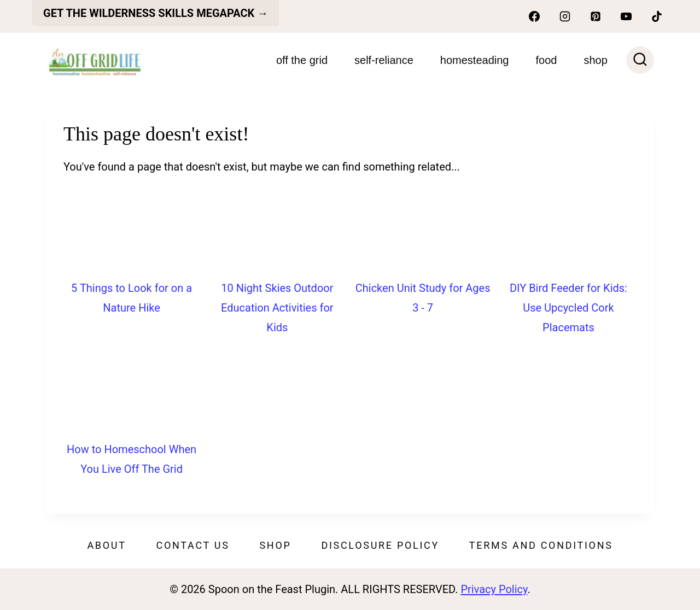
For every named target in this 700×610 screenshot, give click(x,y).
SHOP (595, 60)
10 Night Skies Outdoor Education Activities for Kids (277, 308)
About (106, 545)
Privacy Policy (494, 589)
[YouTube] (626, 16)
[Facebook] (534, 16)
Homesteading (475, 60)
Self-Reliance (384, 60)
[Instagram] (565, 16)
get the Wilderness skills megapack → (156, 13)
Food (547, 60)
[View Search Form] (640, 60)
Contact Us (193, 545)
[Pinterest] (596, 16)
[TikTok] (657, 16)
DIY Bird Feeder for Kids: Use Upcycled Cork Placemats (568, 308)
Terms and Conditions (541, 545)
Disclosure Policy (380, 545)
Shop (275, 545)
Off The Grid (302, 60)
